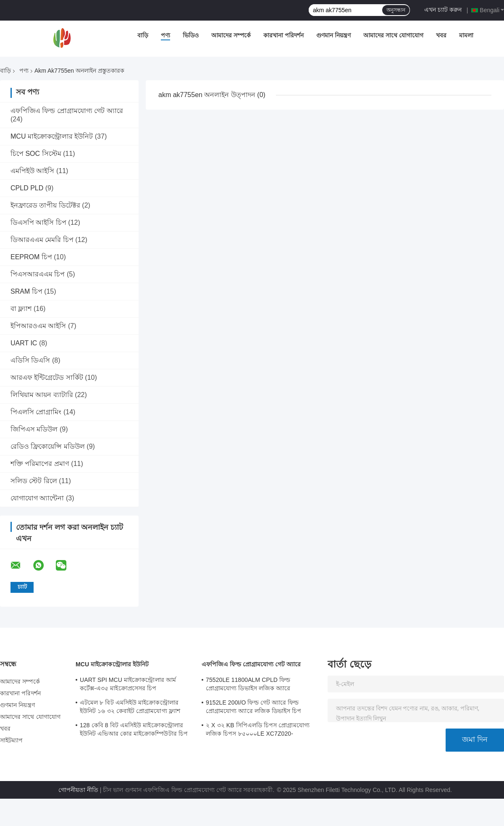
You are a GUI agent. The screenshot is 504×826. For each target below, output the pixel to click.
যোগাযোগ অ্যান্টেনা (37, 498)
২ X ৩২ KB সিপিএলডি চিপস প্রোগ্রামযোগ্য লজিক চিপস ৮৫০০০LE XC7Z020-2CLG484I (258, 731)
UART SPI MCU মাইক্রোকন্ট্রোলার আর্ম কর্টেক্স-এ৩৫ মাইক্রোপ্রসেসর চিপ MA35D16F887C (128, 685)
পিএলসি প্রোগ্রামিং (36, 412)
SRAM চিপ (26, 291)
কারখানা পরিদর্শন (283, 35)
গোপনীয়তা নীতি (78, 790)
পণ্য (165, 35)
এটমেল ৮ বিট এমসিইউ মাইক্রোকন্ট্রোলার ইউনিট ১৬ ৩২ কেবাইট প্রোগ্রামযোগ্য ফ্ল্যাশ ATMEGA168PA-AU (130, 708)
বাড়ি (143, 35)
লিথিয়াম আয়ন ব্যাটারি (42, 395)
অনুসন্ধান (396, 10)
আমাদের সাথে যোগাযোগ (393, 35)
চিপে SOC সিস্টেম (36, 154)
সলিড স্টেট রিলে (34, 481)
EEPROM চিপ (31, 257)
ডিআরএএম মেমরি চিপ (42, 240)
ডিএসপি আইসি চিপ (38, 222)
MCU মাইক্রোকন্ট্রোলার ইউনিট (52, 136)
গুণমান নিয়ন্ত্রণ (333, 35)
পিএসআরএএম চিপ (38, 274)
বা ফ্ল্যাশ (21, 309)
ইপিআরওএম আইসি (38, 326)
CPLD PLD (27, 188)
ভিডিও (191, 35)
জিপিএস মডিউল (34, 429)
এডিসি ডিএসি (30, 360)
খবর (441, 35)
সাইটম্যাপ (12, 740)
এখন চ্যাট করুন (443, 10)
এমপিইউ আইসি (32, 171)
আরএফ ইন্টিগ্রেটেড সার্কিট (47, 377)
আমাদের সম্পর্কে (231, 35)
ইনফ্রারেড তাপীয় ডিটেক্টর (45, 205)
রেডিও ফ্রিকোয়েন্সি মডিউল (48, 446)
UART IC (24, 343)
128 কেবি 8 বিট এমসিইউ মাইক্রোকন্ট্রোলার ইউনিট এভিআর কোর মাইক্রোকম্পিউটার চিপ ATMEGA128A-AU (134, 731)
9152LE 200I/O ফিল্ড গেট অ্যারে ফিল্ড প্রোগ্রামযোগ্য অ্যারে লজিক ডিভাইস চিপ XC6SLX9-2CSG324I (254, 708)
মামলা (466, 35)
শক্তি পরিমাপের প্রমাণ (40, 464)
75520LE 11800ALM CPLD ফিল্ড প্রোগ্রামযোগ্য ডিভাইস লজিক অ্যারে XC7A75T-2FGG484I (248, 685)
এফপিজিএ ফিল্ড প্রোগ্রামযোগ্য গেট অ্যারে (67, 111)
